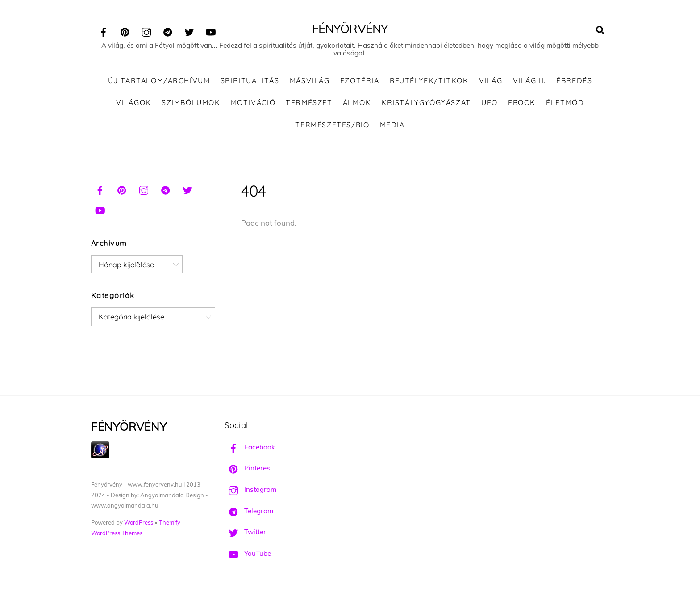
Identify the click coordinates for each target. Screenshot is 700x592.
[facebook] (104, 31)
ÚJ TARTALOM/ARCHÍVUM (159, 80)
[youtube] (211, 31)
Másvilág (310, 80)
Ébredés (574, 80)
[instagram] (146, 31)
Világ (491, 80)
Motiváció (253, 102)
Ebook (522, 102)
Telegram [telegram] (249, 511)
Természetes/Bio (332, 125)
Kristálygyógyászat (426, 102)
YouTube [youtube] (248, 553)
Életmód (565, 102)
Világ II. (529, 80)
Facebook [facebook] (250, 447)
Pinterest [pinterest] (248, 468)
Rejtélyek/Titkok (429, 80)
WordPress (139, 522)
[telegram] (168, 31)
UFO (490, 102)
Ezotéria (360, 80)
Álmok (357, 102)
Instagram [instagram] (250, 489)
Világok (134, 102)
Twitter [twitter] (245, 532)
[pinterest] (125, 31)
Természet (309, 102)
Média (392, 125)
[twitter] (189, 31)
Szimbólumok (191, 102)
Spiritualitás (250, 80)
